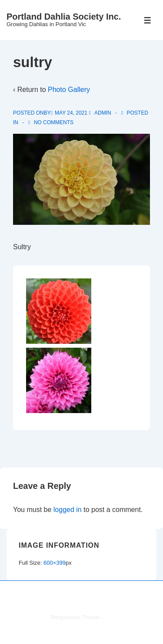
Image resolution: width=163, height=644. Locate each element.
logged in (68, 510)
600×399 (55, 563)
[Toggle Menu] (148, 20)
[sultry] (71, 113)
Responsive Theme (75, 617)
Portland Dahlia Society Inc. (64, 17)
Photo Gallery (69, 90)
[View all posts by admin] (101, 113)
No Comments (54, 122)
